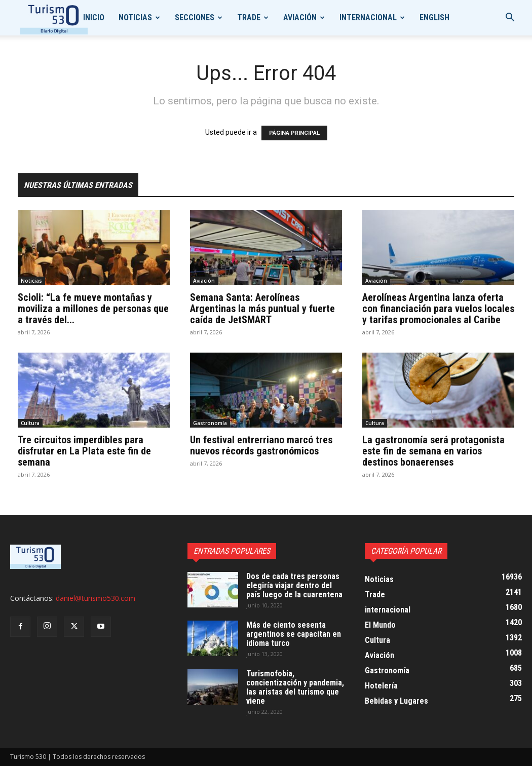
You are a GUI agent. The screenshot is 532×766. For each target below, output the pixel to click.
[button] (510, 18)
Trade (249, 17)
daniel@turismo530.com (96, 598)
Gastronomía (210, 423)
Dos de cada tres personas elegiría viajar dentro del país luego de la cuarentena (294, 585)
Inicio (94, 17)
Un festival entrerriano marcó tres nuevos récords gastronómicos (261, 445)
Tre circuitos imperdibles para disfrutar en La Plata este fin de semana (84, 451)
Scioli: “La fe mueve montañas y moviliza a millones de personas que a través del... (93, 309)
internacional (368, 17)
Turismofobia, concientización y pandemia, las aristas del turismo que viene (295, 687)
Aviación (300, 17)
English (434, 17)
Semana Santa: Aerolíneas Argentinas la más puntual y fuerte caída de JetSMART (262, 309)
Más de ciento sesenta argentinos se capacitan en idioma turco (294, 634)
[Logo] (54, 18)
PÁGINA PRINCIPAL (294, 133)
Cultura (30, 423)
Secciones (195, 17)
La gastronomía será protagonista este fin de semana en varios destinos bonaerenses (433, 451)
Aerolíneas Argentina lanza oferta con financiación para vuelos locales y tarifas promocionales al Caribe (438, 309)
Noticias (135, 17)
